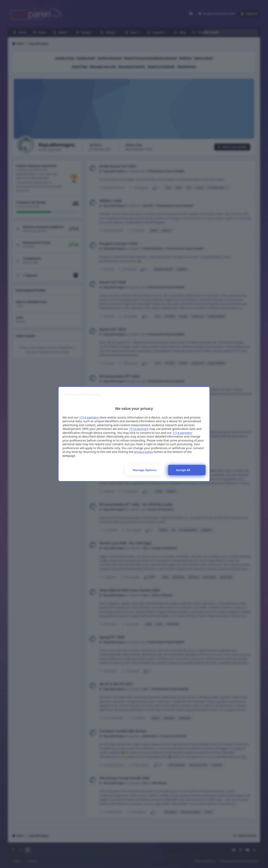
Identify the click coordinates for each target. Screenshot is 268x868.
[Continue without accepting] (83, 394)
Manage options (145, 470)
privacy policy (144, 452)
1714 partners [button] (89, 417)
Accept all (183, 470)
